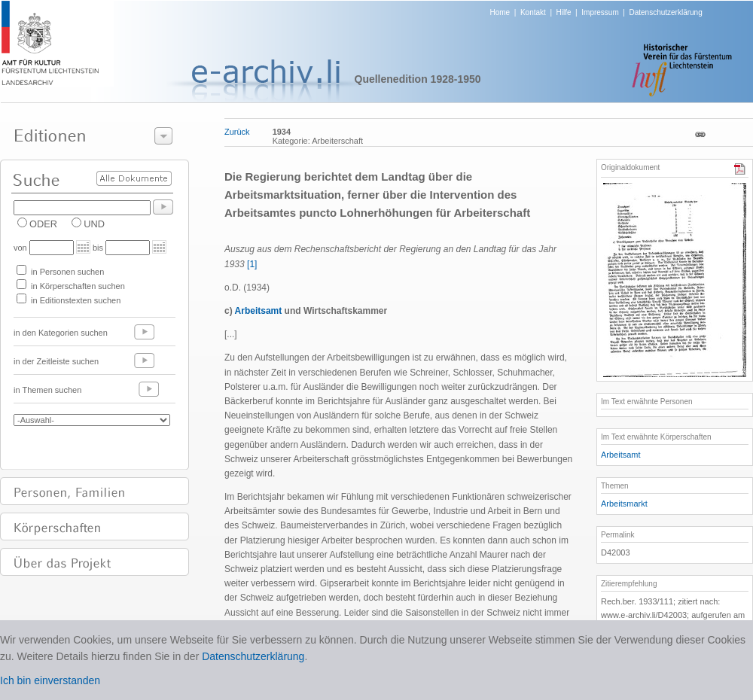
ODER (43, 224)
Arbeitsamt (621, 455)
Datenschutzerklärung (665, 12)
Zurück (237, 132)
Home (500, 12)
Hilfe (564, 12)
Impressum (600, 12)
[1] (252, 264)
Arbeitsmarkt (624, 504)
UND (94, 224)
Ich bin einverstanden (50, 680)
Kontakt (533, 12)
